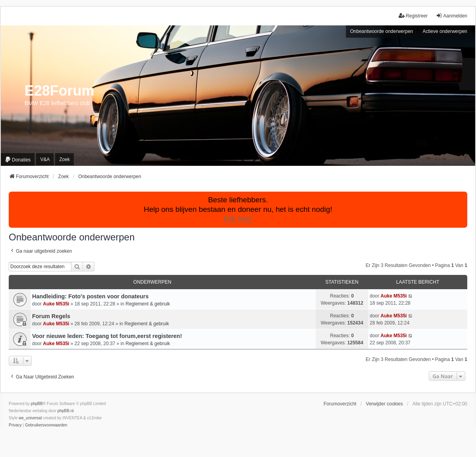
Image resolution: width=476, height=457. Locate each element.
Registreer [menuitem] (413, 16)
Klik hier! (238, 219)
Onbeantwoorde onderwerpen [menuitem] (381, 31)
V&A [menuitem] (45, 159)
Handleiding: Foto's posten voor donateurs (90, 296)
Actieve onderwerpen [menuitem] (445, 31)
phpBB (37, 404)
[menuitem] (18, 159)
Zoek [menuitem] (64, 159)
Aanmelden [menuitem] (452, 16)
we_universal (30, 418)
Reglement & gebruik (148, 304)
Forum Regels (51, 316)
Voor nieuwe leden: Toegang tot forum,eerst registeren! (107, 336)
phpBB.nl (66, 411)
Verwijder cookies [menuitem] (384, 404)
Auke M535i (56, 304)
